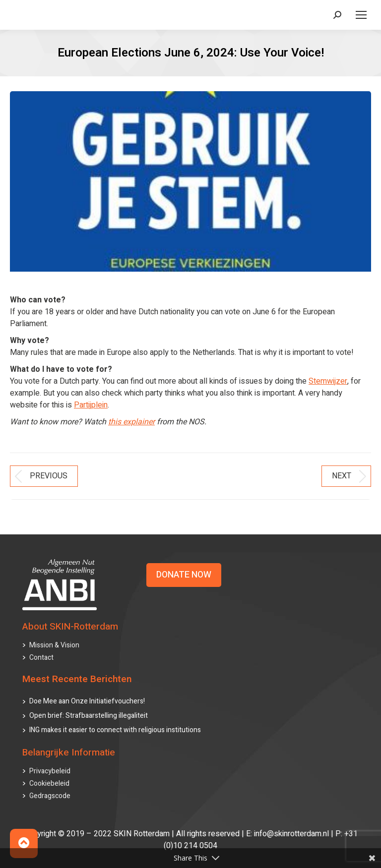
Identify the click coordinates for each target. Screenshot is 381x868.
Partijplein (91, 405)
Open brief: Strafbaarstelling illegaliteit (89, 716)
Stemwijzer (328, 381)
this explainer (131, 422)
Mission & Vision (54, 645)
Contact (41, 658)
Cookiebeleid (49, 783)
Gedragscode (50, 796)
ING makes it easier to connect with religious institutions (115, 730)
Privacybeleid (50, 771)
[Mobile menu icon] (361, 15)
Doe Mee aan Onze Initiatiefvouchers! (87, 701)
